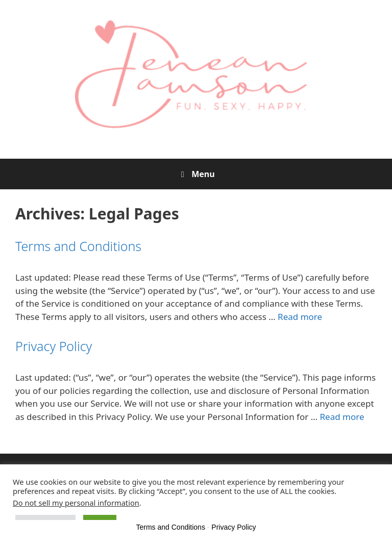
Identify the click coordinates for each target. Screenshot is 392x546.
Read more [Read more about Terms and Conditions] (300, 317)
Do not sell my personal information (76, 503)
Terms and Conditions (78, 246)
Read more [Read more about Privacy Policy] (342, 417)
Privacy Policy (54, 346)
